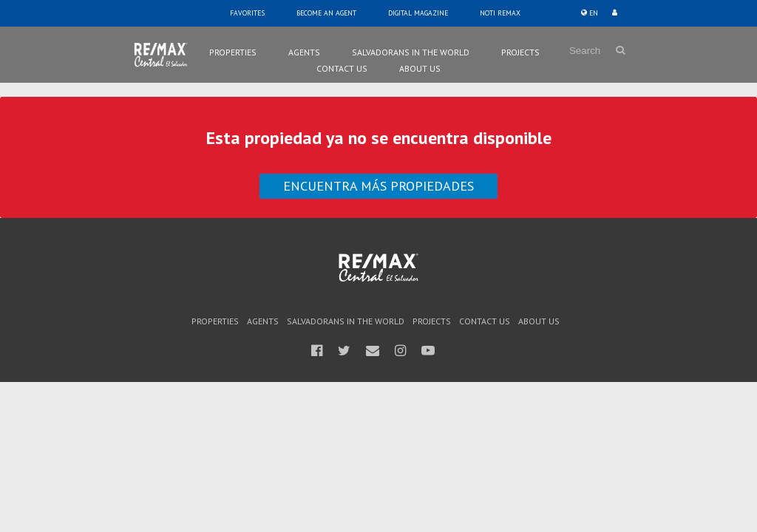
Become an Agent (326, 13)
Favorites (247, 13)
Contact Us (342, 68)
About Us (420, 68)
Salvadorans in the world (411, 52)
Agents (304, 52)
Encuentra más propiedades (378, 186)
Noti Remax (500, 13)
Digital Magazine (418, 13)
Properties (233, 52)
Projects (520, 52)
